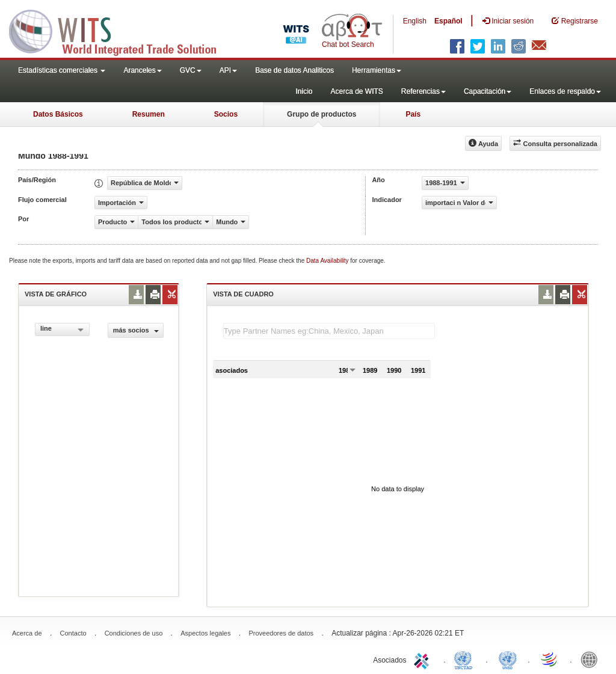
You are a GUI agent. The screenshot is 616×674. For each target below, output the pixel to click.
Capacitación (488, 91)
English (415, 21)
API (228, 70)
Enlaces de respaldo (565, 91)
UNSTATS (508, 659)
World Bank (592, 659)
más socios (136, 330)
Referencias (423, 91)
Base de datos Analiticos (294, 70)
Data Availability (328, 261)
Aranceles (142, 70)
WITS (120, 30)
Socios (226, 114)
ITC (423, 659)
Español (448, 21)
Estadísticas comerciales (62, 70)
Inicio (304, 91)
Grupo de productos (322, 114)
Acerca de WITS (356, 91)
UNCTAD (466, 659)
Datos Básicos (58, 114)
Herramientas (377, 70)
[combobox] (62, 329)
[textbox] (329, 331)
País (413, 114)
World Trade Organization (550, 659)
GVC (191, 70)
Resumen (149, 114)
